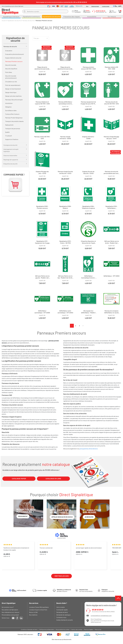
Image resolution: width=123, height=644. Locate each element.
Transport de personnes (13, 129)
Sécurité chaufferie (11, 69)
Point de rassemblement (13, 85)
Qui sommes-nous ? (8, 607)
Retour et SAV (33, 612)
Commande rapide (62, 610)
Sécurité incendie (11, 65)
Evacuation (9, 51)
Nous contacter (78, 11)
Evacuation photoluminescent (15, 54)
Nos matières (33, 615)
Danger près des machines (13, 96)
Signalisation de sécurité (15, 39)
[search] (25, 11)
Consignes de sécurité (10, 145)
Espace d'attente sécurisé (13, 58)
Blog (87, 6)
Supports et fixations (12, 139)
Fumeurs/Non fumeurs (12, 114)
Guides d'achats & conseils (65, 620)
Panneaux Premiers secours (14, 61)
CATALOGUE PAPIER (19, 479)
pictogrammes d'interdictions (89, 449)
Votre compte (61, 607)
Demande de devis (62, 612)
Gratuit (88, 11)
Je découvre (89, 517)
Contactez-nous (61, 617)
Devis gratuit (23, 516)
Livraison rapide (106, 6)
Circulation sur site (11, 82)
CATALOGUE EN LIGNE (53, 479)
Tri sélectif (9, 136)
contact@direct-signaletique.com (101, 616)
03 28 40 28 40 (98, 610)
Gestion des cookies (77, 630)
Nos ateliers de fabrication (10, 610)
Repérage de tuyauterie (11, 160)
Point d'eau (9, 72)
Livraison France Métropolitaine (39, 607)
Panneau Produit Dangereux (14, 118)
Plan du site (98, 630)
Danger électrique (11, 92)
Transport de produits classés (14, 121)
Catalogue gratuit (95, 6)
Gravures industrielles (10, 155)
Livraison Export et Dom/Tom (38, 610)
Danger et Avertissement (13, 89)
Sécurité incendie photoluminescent (11, 77)
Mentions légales (89, 630)
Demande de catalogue (63, 615)
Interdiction (9, 103)
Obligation (8, 107)
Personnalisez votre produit (10, 615)
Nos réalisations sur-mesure (11, 612)
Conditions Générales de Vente (29, 630)
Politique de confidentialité (47, 630)
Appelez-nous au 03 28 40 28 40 (62, 517)
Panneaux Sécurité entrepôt (14, 100)
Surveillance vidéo (11, 110)
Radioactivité (9, 125)
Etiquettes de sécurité (10, 164)
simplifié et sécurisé (108, 590)
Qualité (7, 132)
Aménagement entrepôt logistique (11, 150)
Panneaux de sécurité (10, 46)
